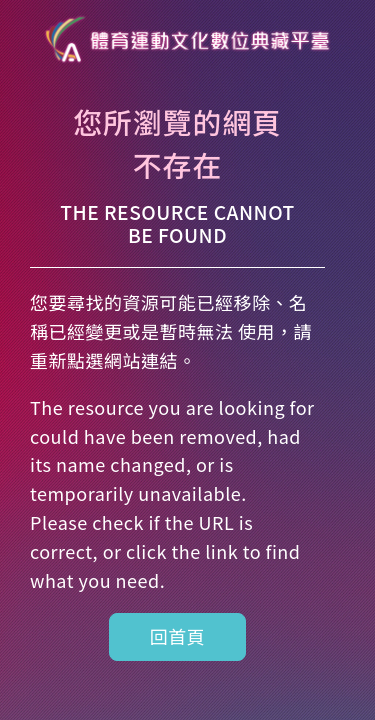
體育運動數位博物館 (188, 40)
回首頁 (178, 636)
